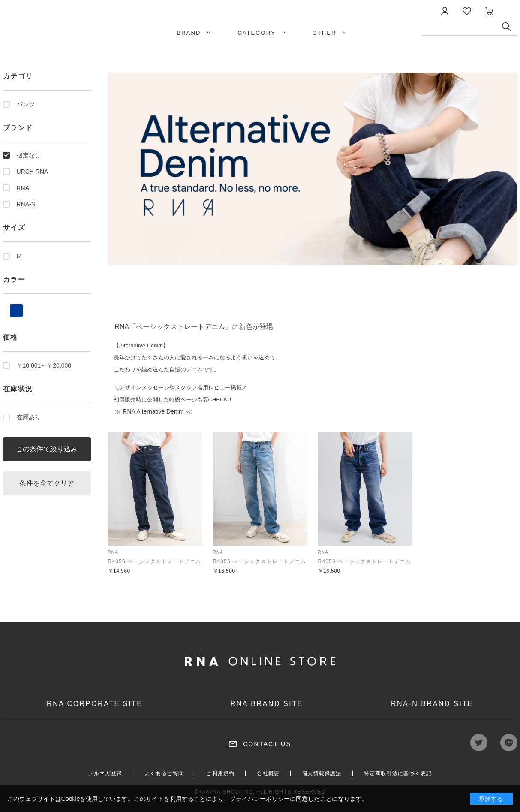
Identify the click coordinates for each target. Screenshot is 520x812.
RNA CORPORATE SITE (95, 704)
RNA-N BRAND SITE (432, 704)
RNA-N (26, 204)
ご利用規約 (220, 773)
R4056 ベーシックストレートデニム (155, 561)
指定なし (29, 155)
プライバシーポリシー (260, 799)
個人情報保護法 (322, 773)
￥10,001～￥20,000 (44, 365)
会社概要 (268, 773)
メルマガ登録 (105, 773)
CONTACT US (267, 744)
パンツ (26, 104)
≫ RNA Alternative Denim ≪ (153, 411)
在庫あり (29, 417)
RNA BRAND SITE (267, 704)
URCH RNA (33, 172)
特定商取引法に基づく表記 (398, 773)
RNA (23, 188)
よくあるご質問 (164, 773)
